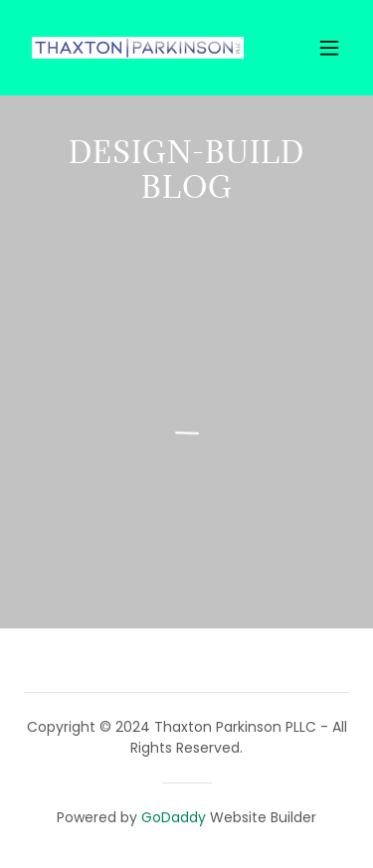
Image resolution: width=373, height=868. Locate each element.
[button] (329, 48)
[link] (138, 48)
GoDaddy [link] (174, 817)
